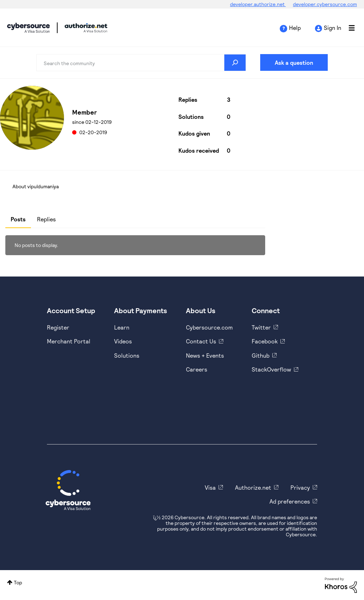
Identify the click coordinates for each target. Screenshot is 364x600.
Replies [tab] (46, 219)
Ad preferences (290, 501)
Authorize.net (253, 487)
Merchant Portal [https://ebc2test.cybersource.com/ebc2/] (69, 341)
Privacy (300, 487)
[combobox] (141, 63)
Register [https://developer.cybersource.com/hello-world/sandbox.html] (58, 327)
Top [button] (18, 582)
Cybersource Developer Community (28, 28)
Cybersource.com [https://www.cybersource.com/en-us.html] (209, 327)
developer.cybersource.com (325, 4)
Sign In (333, 28)
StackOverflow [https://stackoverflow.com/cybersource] (271, 369)
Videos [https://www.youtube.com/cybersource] (123, 341)
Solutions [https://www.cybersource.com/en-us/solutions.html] (127, 355)
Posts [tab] (18, 219)
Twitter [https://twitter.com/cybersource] (261, 327)
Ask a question (294, 62)
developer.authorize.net (258, 4)
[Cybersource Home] (68, 490)
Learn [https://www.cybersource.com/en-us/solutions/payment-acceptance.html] (122, 327)
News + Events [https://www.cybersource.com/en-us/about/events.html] (205, 355)
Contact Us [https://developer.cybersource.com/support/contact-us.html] (201, 341)
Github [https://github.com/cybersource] (261, 355)
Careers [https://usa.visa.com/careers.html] (197, 369)
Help (295, 28)
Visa (210, 487)
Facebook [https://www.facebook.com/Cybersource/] (265, 341)
